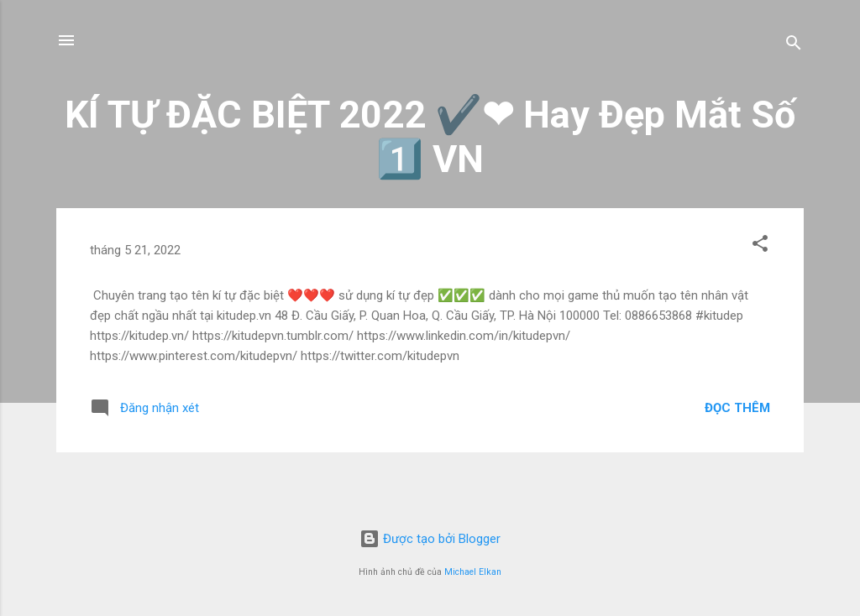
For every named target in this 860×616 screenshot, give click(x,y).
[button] (760, 246)
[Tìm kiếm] (794, 46)
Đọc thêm (737, 408)
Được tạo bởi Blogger (430, 539)
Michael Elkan (473, 572)
